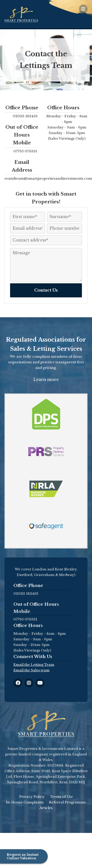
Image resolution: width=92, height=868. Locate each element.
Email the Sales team (31, 670)
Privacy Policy (32, 797)
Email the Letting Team (34, 665)
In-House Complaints (25, 802)
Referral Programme (67, 802)
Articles (46, 808)
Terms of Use (61, 797)
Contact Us (46, 290)
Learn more (46, 380)
